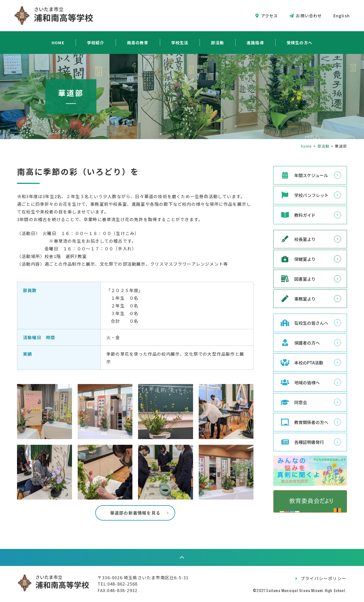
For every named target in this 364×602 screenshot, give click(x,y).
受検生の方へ (300, 43)
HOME (58, 43)
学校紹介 (96, 43)
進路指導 (255, 43)
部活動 (217, 43)
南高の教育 (138, 43)
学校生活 (180, 43)
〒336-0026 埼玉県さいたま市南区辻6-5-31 (143, 577)
